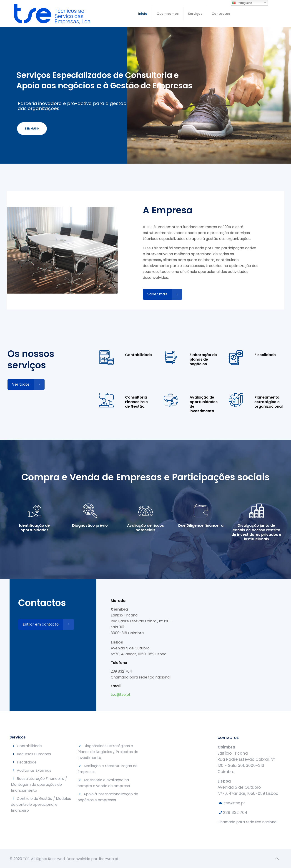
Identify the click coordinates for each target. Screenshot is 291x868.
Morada (118, 601)
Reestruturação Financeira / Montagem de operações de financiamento (39, 784)
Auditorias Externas (34, 770)
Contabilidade (29, 746)
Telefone (119, 663)
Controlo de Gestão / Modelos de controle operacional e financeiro (41, 804)
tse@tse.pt (121, 695)
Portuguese (242, 3)
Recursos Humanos (34, 754)
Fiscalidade (27, 762)
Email (116, 686)
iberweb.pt (109, 859)
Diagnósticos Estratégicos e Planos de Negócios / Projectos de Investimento (108, 752)
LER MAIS (32, 128)
